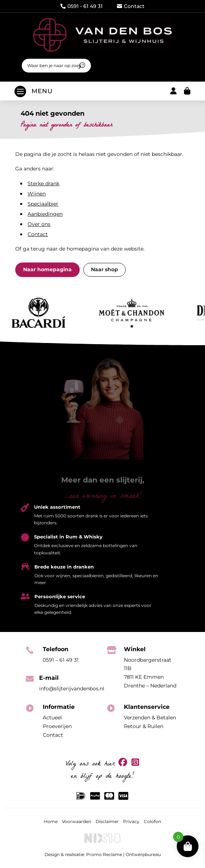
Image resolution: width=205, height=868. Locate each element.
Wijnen (37, 194)
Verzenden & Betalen (150, 718)
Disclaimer (107, 821)
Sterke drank (43, 183)
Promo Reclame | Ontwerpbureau (124, 854)
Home (51, 821)
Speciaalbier (43, 204)
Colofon (152, 821)
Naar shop (104, 269)
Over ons (39, 224)
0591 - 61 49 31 (81, 6)
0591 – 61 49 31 (61, 660)
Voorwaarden (77, 821)
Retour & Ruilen (144, 726)
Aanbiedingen (45, 214)
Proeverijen (57, 726)
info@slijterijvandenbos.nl (72, 689)
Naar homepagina (47, 269)
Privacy (131, 821)
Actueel (52, 718)
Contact (131, 6)
